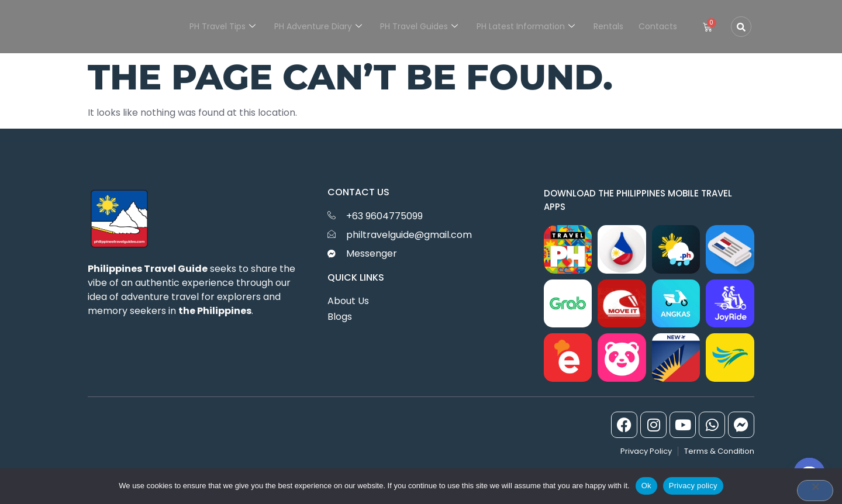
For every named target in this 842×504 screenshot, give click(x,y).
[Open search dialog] (741, 27)
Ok (646, 486)
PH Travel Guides (423, 26)
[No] (815, 491)
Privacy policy (693, 486)
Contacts (658, 26)
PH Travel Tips (228, 26)
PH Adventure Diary (323, 26)
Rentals (610, 26)
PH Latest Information (529, 26)
